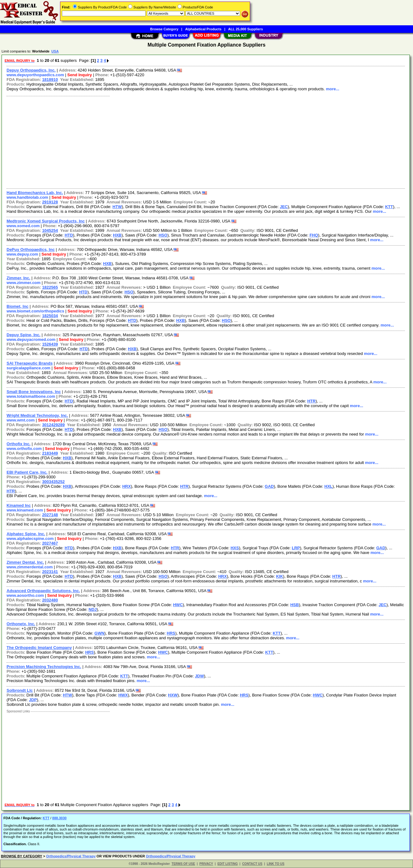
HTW (117, 207)
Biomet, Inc (18, 306)
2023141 (50, 572)
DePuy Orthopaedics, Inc (31, 249)
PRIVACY (206, 864)
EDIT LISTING (227, 864)
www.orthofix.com (24, 449)
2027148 (50, 515)
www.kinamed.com (25, 510)
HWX (123, 695)
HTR (312, 401)
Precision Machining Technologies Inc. (44, 667)
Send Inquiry (80, 75)
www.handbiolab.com (27, 197)
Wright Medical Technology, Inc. (37, 415)
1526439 (50, 344)
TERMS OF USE (183, 864)
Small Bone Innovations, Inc (34, 392)
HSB (294, 605)
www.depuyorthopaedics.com (35, 75)
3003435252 (53, 482)
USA (55, 51)
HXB (117, 235)
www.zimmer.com (24, 283)
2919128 (50, 202)
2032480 (50, 600)
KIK (280, 576)
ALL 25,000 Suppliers (246, 29)
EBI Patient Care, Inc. (27, 472)
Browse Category (164, 29)
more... (333, 89)
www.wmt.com (21, 420)
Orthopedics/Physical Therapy (71, 856)
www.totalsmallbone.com (31, 396)
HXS (235, 548)
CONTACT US (252, 864)
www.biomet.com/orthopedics (35, 311)
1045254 (50, 230)
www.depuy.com (22, 254)
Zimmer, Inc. (18, 278)
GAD (269, 486)
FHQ (314, 235)
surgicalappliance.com (28, 368)
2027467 (50, 543)
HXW (173, 695)
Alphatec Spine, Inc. (26, 534)
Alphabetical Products (203, 29)
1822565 (50, 287)
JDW (199, 676)
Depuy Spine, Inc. (23, 335)
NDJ (93, 609)
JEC (284, 207)
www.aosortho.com (25, 595)
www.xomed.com (23, 226)
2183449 (50, 453)
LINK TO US (275, 864)
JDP (33, 700)
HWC (178, 605)
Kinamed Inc (19, 505)
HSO (163, 235)
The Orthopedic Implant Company (39, 648)
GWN (99, 633)
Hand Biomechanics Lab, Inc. (35, 193)
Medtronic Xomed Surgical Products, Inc (46, 221)
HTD (69, 235)
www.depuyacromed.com (31, 339)
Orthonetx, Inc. (21, 624)
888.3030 (59, 818)
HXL (329, 486)
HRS (171, 633)
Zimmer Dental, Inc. (25, 562)
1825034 (50, 316)
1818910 (50, 80)
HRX (126, 486)
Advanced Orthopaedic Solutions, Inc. (43, 591)
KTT (389, 207)
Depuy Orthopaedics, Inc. (31, 70)
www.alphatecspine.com (30, 539)
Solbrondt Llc (20, 690)
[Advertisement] (192, 142)
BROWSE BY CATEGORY (22, 856)
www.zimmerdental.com (30, 567)
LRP (296, 548)
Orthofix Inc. (19, 444)
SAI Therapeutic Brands (30, 363)
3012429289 (53, 425)
